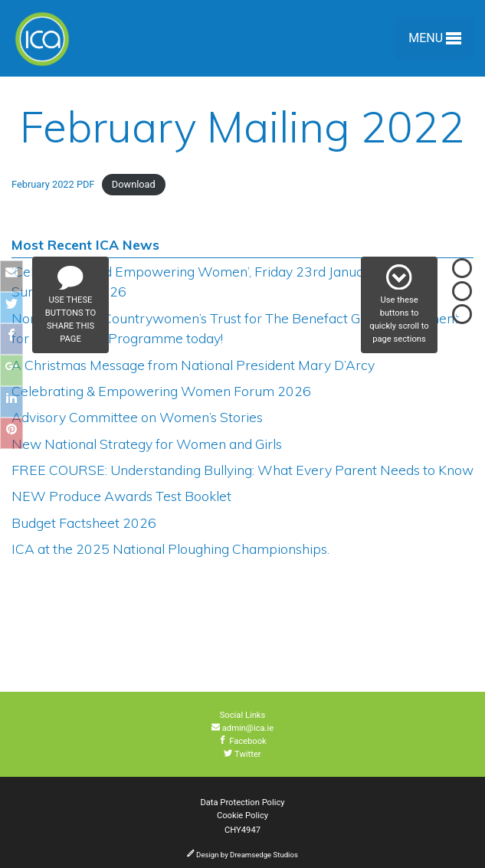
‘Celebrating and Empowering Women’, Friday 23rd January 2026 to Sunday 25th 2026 (220, 281)
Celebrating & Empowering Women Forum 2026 (161, 391)
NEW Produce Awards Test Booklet (121, 496)
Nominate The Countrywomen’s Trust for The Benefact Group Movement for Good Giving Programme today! (235, 328)
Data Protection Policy (242, 802)
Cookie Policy (242, 816)
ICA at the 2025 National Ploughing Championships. (170, 549)
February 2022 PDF (53, 184)
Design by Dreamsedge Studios (242, 855)
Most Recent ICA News (85, 244)
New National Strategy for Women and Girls (147, 444)
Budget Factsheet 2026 (84, 522)
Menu (435, 41)
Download (134, 184)
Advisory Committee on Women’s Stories (137, 417)
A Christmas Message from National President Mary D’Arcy (193, 365)
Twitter (242, 754)
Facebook (242, 741)
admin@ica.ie (242, 728)
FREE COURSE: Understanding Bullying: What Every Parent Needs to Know (242, 470)
